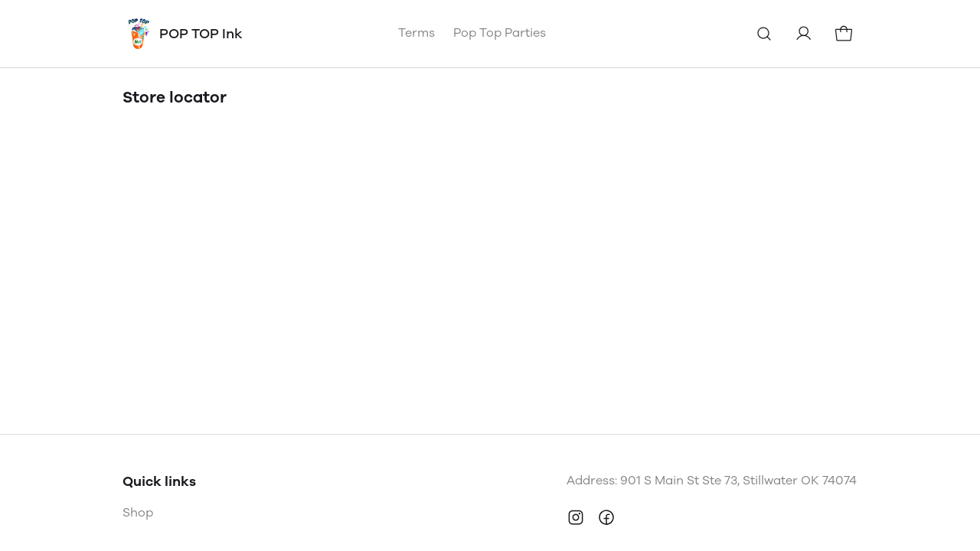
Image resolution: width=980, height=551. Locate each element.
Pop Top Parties (500, 33)
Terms (416, 33)
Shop (138, 512)
